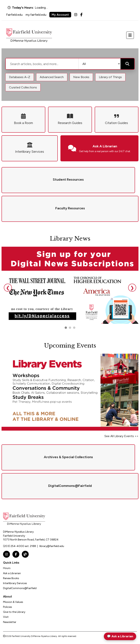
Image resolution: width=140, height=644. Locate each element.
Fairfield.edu (14, 15)
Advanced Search (52, 77)
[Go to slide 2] (70, 328)
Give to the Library (14, 612)
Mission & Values (13, 602)
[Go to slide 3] (74, 328)
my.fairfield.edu (36, 15)
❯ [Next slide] (132, 288)
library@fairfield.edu (52, 546)
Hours (7, 568)
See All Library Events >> (121, 436)
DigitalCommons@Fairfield (20, 588)
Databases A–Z (20, 77)
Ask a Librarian (12, 573)
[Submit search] (127, 64)
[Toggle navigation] (130, 35)
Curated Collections (23, 87)
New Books (81, 77)
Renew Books (11, 578)
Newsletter (10, 622)
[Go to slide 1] (66, 328)
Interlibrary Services (15, 583)
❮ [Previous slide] (8, 288)
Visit (6, 617)
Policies (8, 607)
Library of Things (110, 77)
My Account (60, 15)
